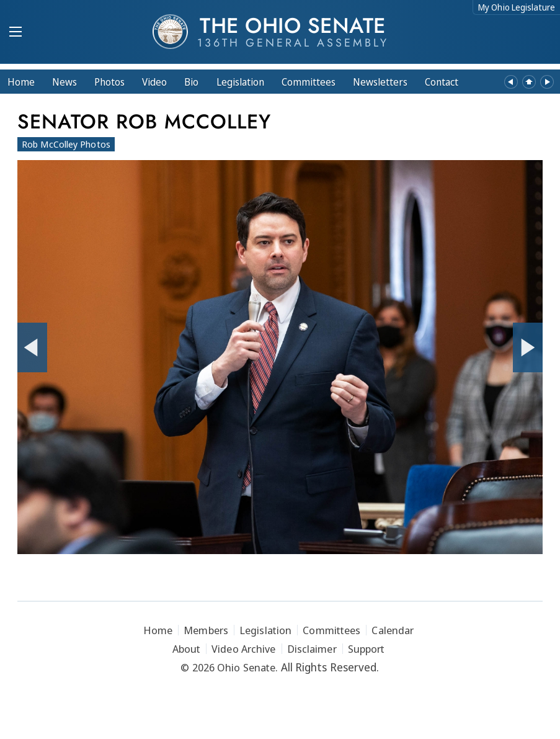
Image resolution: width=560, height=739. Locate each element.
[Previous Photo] (32, 347)
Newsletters (380, 82)
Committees (309, 82)
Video (154, 82)
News (64, 82)
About (187, 649)
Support (367, 649)
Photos (109, 82)
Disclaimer (312, 649)
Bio (191, 82)
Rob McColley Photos (66, 144)
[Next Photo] (528, 347)
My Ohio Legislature (517, 7)
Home (21, 82)
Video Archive (243, 649)
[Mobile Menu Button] (16, 33)
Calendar (393, 630)
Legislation (240, 82)
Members (206, 630)
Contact (442, 82)
